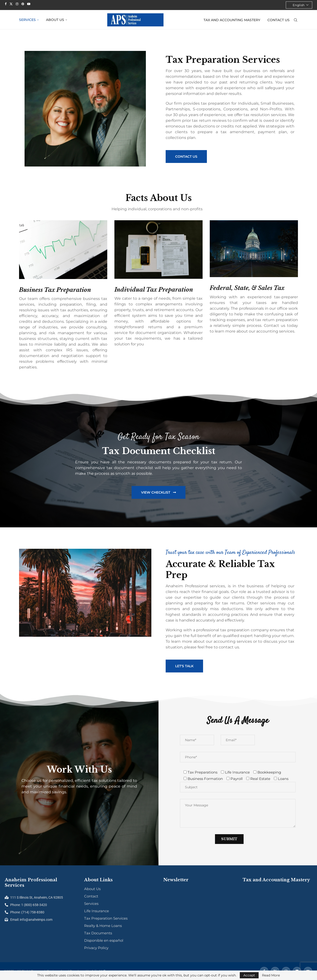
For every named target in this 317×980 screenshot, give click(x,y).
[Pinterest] (23, 4)
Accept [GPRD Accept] (249, 975)
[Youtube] (29, 4)
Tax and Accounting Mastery (232, 20)
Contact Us (279, 20)
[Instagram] (17, 4)
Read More (271, 975)
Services (27, 20)
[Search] (296, 20)
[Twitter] (11, 4)
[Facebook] (6, 4)
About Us (55, 20)
